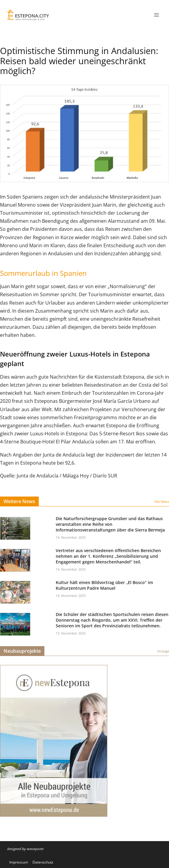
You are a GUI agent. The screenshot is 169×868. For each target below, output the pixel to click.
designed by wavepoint (25, 849)
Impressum (19, 862)
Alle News (162, 501)
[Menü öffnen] (156, 15)
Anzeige (163, 651)
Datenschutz (43, 862)
